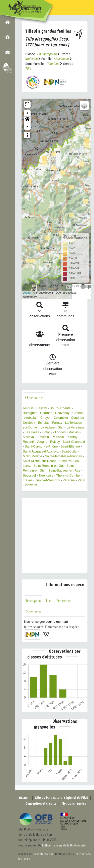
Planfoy (72, 437)
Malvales (31, 59)
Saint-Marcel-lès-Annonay (63, 456)
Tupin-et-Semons (48, 480)
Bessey (42, 408)
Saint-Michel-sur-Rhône (40, 461)
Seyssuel (29, 475)
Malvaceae (61, 59)
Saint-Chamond (74, 442)
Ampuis (28, 408)
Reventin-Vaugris (35, 442)
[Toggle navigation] (83, 9)
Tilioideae (53, 64)
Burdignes (30, 413)
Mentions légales (74, 803)
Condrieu (77, 418)
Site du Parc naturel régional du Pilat (62, 798)
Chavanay (62, 413)
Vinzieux (31, 485)
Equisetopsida (47, 54)
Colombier (61, 418)
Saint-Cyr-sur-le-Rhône (41, 446)
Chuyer (45, 418)
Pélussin (58, 437)
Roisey (55, 442)
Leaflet (27, 293)
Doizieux (29, 423)
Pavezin (43, 437)
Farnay (57, 423)
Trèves (28, 480)
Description (33, 601)
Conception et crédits (41, 803)
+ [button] (27, 113)
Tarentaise (46, 475)
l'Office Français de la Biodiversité (64, 845)
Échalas (44, 423)
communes (34, 398)
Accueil (24, 798)
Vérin (81, 480)
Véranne (69, 480)
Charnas (46, 413)
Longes (60, 432)
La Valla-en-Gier (52, 427)
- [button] (27, 126)
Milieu (49, 601)
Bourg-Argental (60, 408)
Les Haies (32, 432)
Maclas (74, 432)
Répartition (64, 601)
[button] (27, 120)
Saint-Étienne (70, 446)
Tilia (28, 68)
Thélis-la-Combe (68, 475)
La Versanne (75, 427)
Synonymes (34, 611)
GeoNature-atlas (43, 854)
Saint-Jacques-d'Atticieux (41, 451)
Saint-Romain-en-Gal (49, 466)
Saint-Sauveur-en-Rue (64, 470)
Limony (47, 432)
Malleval (29, 437)
